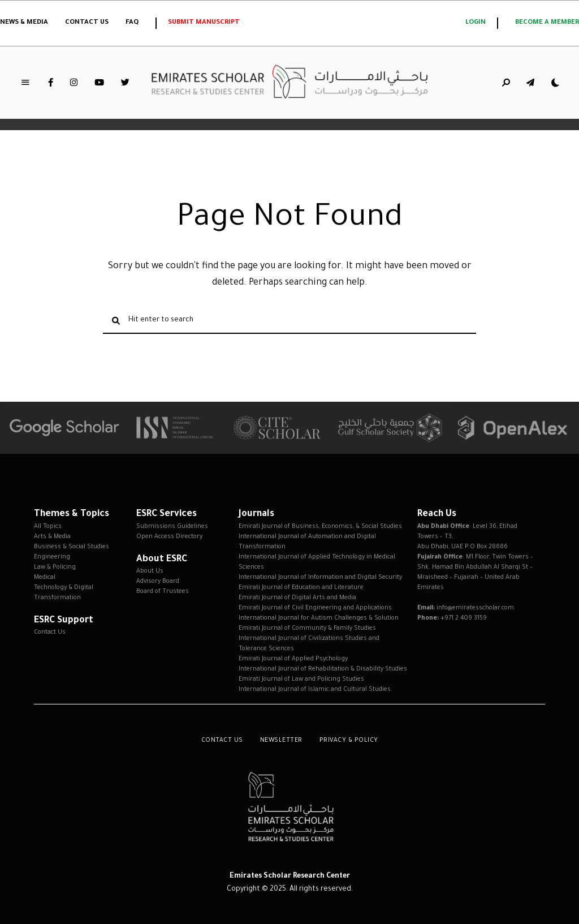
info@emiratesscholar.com (475, 608)
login (476, 23)
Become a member (547, 23)
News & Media (24, 23)
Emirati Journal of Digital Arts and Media (297, 598)
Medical (45, 578)
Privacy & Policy (349, 741)
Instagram (74, 83)
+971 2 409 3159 (464, 618)
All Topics (48, 527)
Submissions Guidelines (172, 527)
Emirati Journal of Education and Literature (301, 588)
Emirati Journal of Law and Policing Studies (301, 680)
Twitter (125, 83)
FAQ (132, 23)
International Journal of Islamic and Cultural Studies (315, 690)
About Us (150, 571)
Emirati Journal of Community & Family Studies (307, 629)
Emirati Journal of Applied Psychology (293, 659)
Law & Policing (55, 568)
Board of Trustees (163, 592)
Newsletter (281, 741)
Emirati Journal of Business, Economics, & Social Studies (320, 527)
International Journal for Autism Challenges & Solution (319, 618)
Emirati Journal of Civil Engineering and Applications (315, 608)
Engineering (52, 557)
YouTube (99, 83)
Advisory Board (158, 582)
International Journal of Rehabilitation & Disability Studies (323, 669)
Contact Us (87, 23)
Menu (25, 83)
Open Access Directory (169, 537)
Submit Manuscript (204, 23)
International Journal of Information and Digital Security (320, 578)
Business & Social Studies (72, 547)
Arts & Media (52, 537)
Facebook (51, 83)
